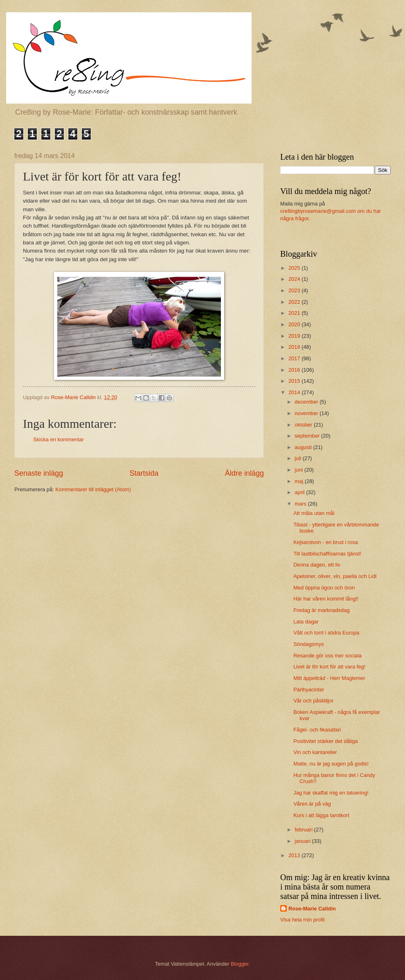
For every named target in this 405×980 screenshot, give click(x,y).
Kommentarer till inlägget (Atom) (93, 489)
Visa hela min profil (303, 920)
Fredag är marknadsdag (321, 610)
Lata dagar (306, 622)
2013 (295, 855)
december (307, 402)
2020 (295, 324)
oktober (304, 425)
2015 (295, 381)
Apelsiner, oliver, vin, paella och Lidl (335, 576)
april (300, 492)
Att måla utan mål (314, 513)
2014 (295, 392)
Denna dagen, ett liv (317, 565)
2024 (295, 279)
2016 (295, 370)
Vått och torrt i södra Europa (326, 633)
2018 (295, 347)
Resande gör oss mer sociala (327, 656)
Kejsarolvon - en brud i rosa (325, 542)
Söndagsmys (308, 644)
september (308, 436)
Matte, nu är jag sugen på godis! (331, 764)
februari (304, 830)
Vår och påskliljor (313, 701)
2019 (295, 336)
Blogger (240, 964)
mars (301, 504)
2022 (295, 302)
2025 (295, 268)
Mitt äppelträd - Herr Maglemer (329, 678)
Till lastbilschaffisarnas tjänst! (327, 554)
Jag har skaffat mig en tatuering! (331, 793)
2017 (295, 358)
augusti (304, 447)
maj (299, 481)
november (307, 413)
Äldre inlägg (244, 473)
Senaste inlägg (39, 473)
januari (303, 841)
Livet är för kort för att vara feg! (329, 667)
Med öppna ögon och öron (324, 588)
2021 (295, 313)
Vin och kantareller (315, 752)
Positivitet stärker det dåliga (325, 741)
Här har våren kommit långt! (326, 599)
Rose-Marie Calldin (312, 909)
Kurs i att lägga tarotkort (321, 815)
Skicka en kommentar (59, 439)
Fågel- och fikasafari (317, 730)
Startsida (144, 473)
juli (298, 458)
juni (299, 470)
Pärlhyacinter (309, 690)
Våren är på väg (312, 804)
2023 (295, 290)
